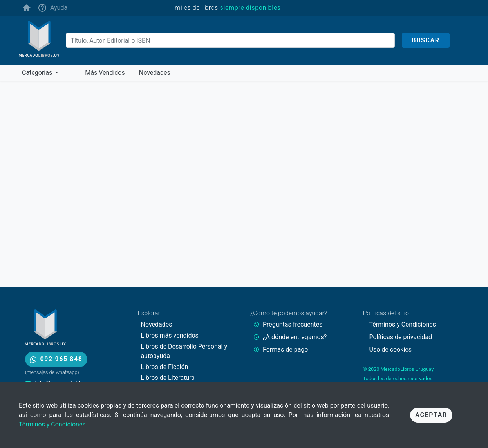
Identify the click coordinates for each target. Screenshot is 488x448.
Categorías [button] (38, 73)
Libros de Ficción (165, 367)
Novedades (157, 324)
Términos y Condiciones (52, 424)
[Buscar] (230, 40)
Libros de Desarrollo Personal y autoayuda (184, 351)
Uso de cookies (391, 350)
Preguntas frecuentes (293, 324)
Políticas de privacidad (401, 337)
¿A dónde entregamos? (295, 337)
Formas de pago (285, 350)
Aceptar (431, 415)
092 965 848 (56, 359)
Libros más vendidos (170, 335)
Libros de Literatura (168, 378)
